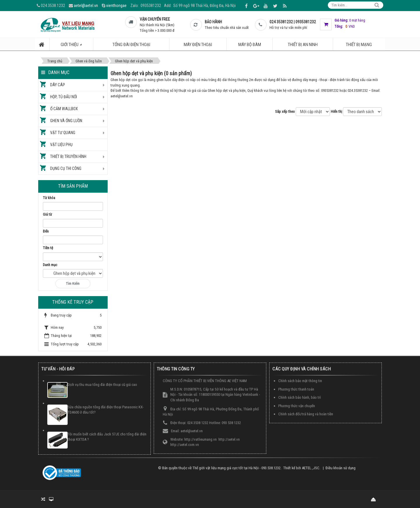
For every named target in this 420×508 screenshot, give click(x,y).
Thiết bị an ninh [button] (303, 45)
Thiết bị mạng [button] (359, 45)
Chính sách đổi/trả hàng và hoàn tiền (306, 414)
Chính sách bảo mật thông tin (300, 381)
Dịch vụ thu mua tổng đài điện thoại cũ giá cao (102, 385)
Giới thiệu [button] (74, 46)
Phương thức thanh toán (296, 389)
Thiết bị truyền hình (68, 157)
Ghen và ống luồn (66, 121)
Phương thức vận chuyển (297, 406)
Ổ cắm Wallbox (64, 109)
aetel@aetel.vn (86, 6)
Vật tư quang (63, 133)
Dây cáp (58, 85)
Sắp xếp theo (285, 111)
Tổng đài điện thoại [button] (131, 45)
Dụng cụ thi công (66, 168)
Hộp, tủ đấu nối (64, 97)
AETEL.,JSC (311, 468)
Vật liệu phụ (61, 145)
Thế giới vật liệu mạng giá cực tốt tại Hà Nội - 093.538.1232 (237, 468)
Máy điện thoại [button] (198, 45)
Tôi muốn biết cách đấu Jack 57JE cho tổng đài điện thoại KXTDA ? (107, 437)
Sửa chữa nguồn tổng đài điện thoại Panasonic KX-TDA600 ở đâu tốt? (106, 410)
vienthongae (116, 6)
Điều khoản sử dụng (341, 468)
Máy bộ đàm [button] (250, 45)
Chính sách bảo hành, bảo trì (300, 397)
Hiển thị (336, 111)
